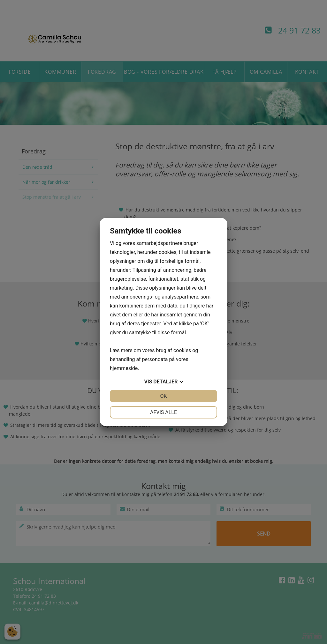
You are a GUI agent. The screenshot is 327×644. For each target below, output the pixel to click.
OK (163, 396)
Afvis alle (163, 412)
